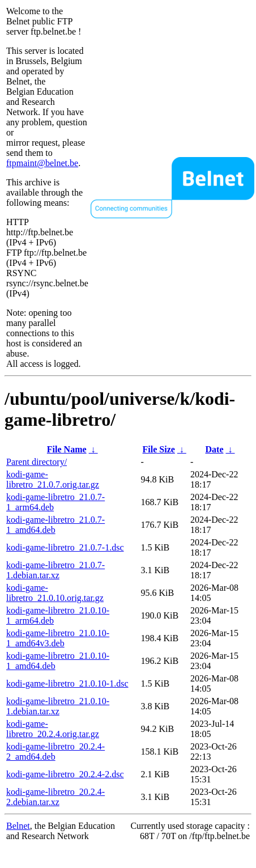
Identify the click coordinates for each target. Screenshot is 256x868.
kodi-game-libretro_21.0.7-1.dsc (65, 547)
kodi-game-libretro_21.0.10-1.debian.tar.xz (58, 706)
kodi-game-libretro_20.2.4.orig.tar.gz (53, 729)
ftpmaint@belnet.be (42, 163)
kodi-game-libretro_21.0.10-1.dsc (67, 683)
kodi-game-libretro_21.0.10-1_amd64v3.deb (58, 638)
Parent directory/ (37, 462)
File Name (67, 449)
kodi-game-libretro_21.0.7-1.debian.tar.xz (56, 570)
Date (215, 449)
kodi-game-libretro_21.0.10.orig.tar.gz (55, 593)
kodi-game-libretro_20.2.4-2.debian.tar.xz (56, 797)
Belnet (18, 826)
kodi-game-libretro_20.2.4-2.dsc (65, 774)
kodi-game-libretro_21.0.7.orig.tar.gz (53, 479)
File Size (159, 449)
